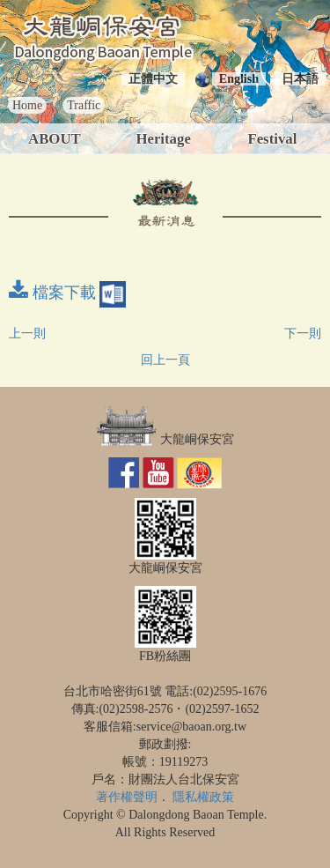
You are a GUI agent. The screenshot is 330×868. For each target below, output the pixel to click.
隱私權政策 (203, 797)
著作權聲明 (127, 797)
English (239, 79)
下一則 (303, 334)
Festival (272, 139)
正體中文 (153, 79)
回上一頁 (165, 360)
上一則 (27, 334)
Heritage (163, 139)
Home (27, 105)
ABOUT (55, 139)
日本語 (300, 79)
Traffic (84, 105)
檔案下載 (67, 293)
